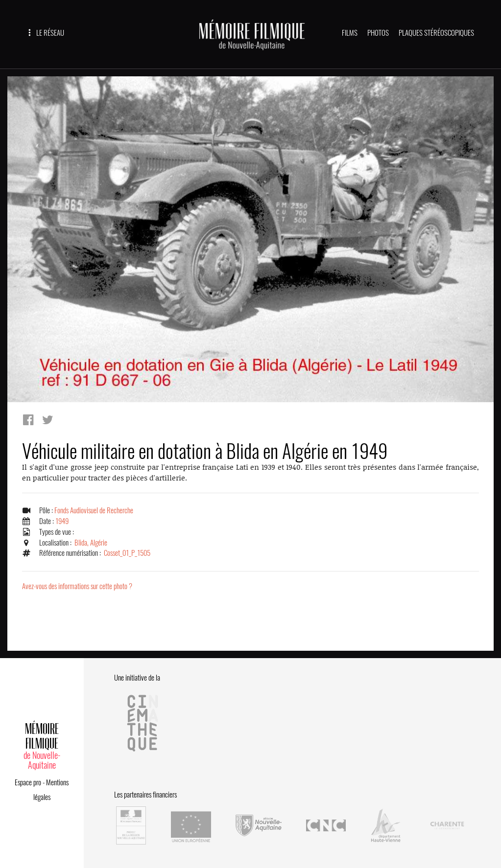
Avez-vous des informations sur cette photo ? (77, 586)
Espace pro (28, 782)
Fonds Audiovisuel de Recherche (94, 510)
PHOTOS (378, 33)
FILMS (350, 33)
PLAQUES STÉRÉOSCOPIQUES (436, 33)
